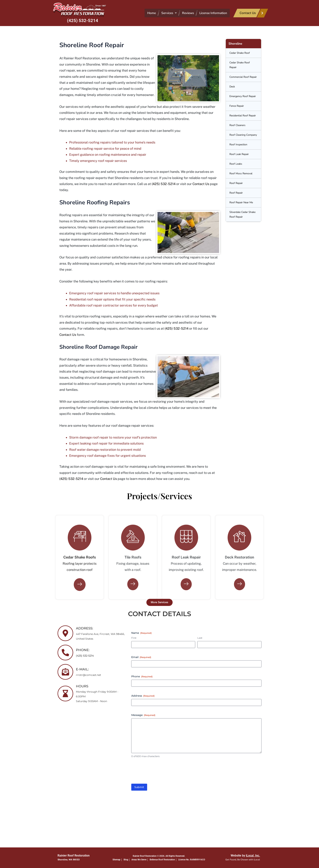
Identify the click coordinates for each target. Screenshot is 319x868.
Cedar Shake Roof (240, 53)
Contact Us (201, 184)
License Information (213, 13)
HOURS (82, 686)
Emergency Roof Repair (243, 96)
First (134, 638)
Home (152, 13)
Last (200, 638)
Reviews (188, 13)
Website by (245, 856)
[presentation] (159, 773)
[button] (169, 13)
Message (143, 715)
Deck (232, 87)
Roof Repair (236, 183)
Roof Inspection (238, 145)
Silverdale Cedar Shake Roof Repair (242, 214)
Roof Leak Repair (239, 154)
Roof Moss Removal (241, 173)
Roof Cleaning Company (243, 135)
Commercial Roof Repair (243, 77)
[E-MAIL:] (65, 672)
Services (169, 13)
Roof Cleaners (237, 125)
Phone (142, 676)
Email (141, 657)
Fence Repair (237, 106)
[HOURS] (65, 694)
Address (143, 696)
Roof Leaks (236, 164)
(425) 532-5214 (83, 21)
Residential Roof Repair (243, 116)
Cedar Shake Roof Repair (240, 65)
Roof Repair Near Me (241, 202)
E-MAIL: (82, 669)
